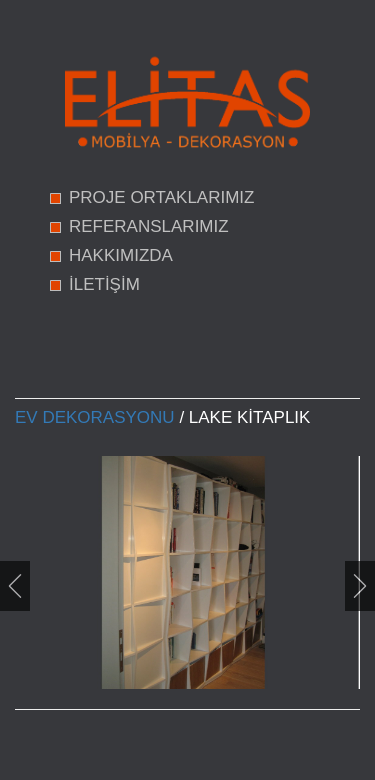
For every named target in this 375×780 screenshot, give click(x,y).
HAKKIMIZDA (121, 255)
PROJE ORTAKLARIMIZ (161, 197)
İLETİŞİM (104, 284)
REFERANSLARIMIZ (149, 226)
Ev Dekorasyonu (95, 417)
